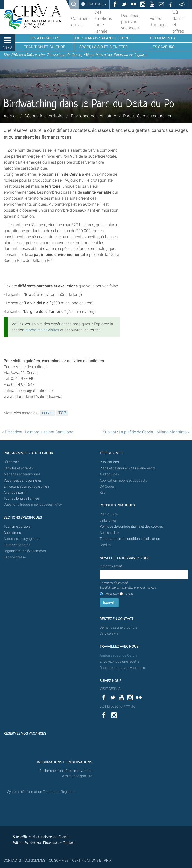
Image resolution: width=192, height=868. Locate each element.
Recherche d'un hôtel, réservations (66, 771)
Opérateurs (12, 533)
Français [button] (96, 4)
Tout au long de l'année (21, 499)
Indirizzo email (111, 566)
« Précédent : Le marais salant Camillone (38, 432)
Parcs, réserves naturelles (147, 116)
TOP (62, 413)
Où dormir (11, 462)
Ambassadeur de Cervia (119, 656)
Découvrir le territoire (44, 116)
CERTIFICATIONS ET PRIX (92, 860)
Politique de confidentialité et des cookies (131, 527)
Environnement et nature (94, 116)
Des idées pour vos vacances (130, 22)
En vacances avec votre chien (27, 486)
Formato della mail (128, 585)
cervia (47, 413)
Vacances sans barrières (23, 480)
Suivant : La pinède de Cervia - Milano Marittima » (146, 432)
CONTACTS (12, 860)
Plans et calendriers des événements (128, 468)
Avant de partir (15, 492)
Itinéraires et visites (42, 330)
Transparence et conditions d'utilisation (130, 539)
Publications (109, 462)
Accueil (11, 116)
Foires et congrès (17, 545)
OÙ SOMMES (59, 860)
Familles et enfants (18, 468)
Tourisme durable (17, 527)
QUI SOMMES (35, 860)
